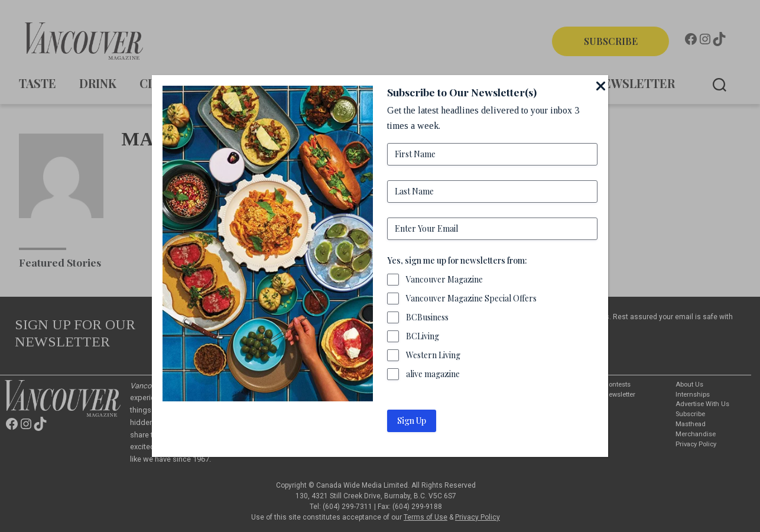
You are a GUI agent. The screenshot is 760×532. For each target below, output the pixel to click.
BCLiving (423, 336)
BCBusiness (427, 317)
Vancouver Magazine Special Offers (471, 298)
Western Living (433, 355)
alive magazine (433, 374)
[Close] (601, 86)
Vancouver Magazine (444, 279)
